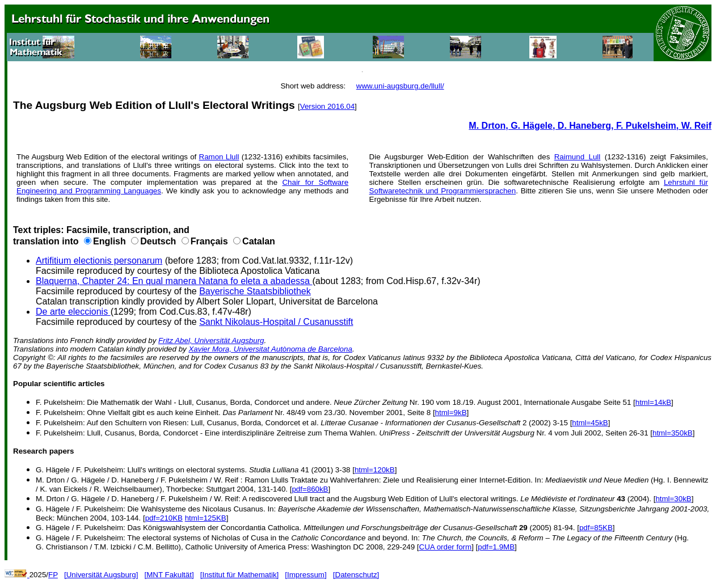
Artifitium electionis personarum (99, 261)
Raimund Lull (578, 157)
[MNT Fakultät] (169, 575)
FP (53, 575)
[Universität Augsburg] (101, 575)
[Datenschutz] (356, 575)
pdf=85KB (596, 528)
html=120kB (375, 470)
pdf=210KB (164, 518)
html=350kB (673, 433)
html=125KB (206, 518)
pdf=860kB (310, 489)
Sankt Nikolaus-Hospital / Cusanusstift (276, 322)
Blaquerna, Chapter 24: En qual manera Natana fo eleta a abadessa (174, 281)
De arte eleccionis (73, 312)
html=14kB (653, 402)
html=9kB (451, 413)
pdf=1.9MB (496, 547)
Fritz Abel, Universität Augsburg (211, 340)
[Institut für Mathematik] (240, 575)
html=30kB (673, 499)
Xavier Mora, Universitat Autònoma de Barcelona (270, 349)
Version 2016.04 (327, 106)
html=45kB (590, 423)
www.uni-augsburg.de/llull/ (400, 86)
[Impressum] (306, 575)
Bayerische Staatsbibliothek (255, 291)
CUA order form (446, 547)
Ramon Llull (219, 157)
